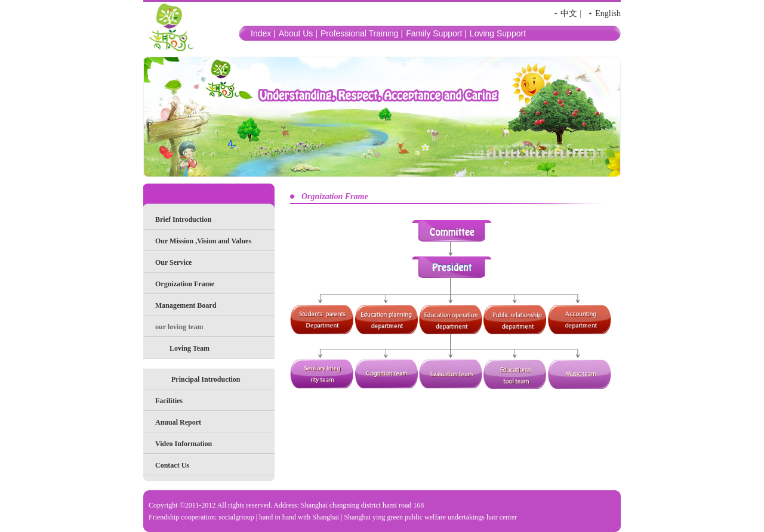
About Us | (298, 33)
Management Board (186, 305)
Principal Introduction (206, 379)
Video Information (184, 444)
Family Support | (436, 33)
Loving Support (498, 33)
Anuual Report (178, 422)
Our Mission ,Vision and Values (203, 241)
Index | (263, 33)
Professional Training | (362, 33)
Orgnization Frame (185, 284)
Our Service (173, 262)
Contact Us (172, 465)
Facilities (169, 401)
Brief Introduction (183, 219)
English (608, 13)
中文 (569, 13)
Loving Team (190, 348)
